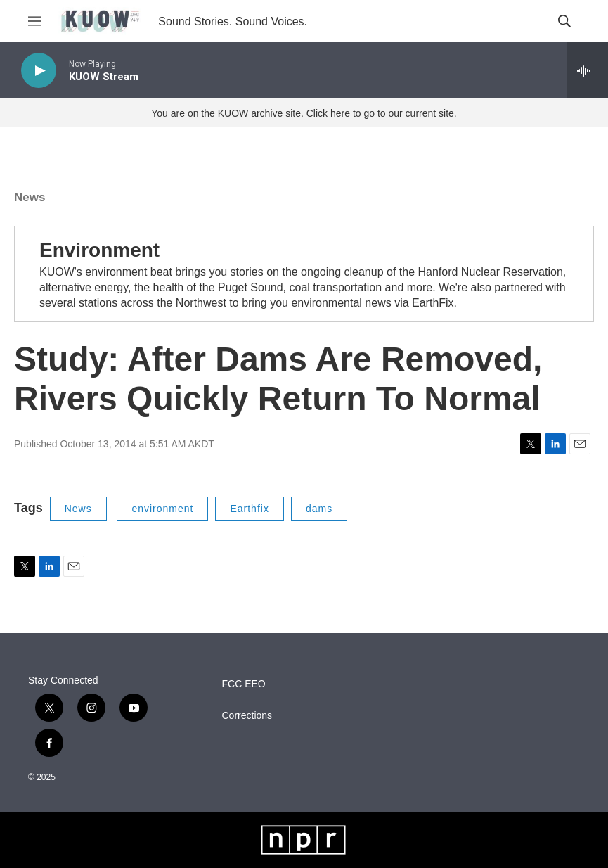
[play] (39, 71)
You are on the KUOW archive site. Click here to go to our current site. (304, 113)
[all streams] (587, 70)
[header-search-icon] (564, 21)
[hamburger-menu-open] (34, 21)
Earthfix (249, 509)
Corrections (247, 716)
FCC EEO (244, 684)
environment (162, 509)
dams (319, 509)
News (30, 197)
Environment (99, 250)
